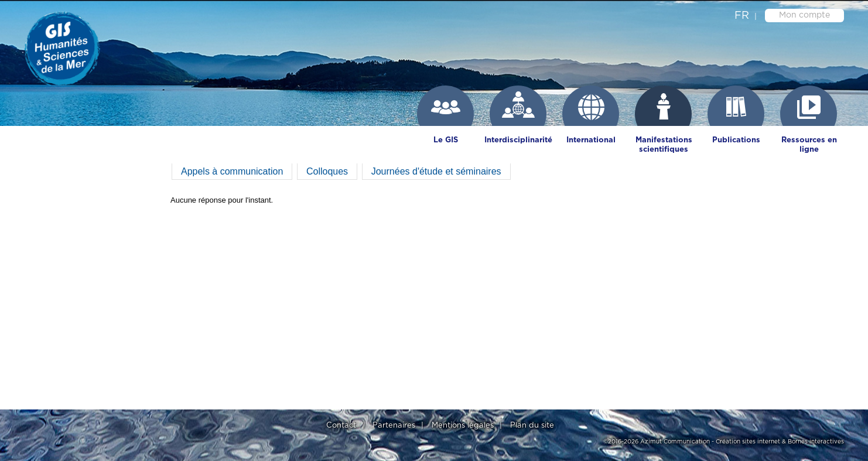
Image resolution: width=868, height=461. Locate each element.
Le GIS (446, 140)
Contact (341, 426)
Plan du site (532, 426)
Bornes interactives (816, 442)
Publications (736, 140)
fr (742, 16)
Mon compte (804, 15)
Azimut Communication (675, 442)
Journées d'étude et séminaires (436, 171)
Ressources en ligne (809, 145)
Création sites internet (748, 442)
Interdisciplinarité (518, 140)
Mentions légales (463, 426)
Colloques (327, 171)
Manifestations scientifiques (664, 145)
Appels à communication (232, 171)
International (591, 140)
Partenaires (394, 426)
